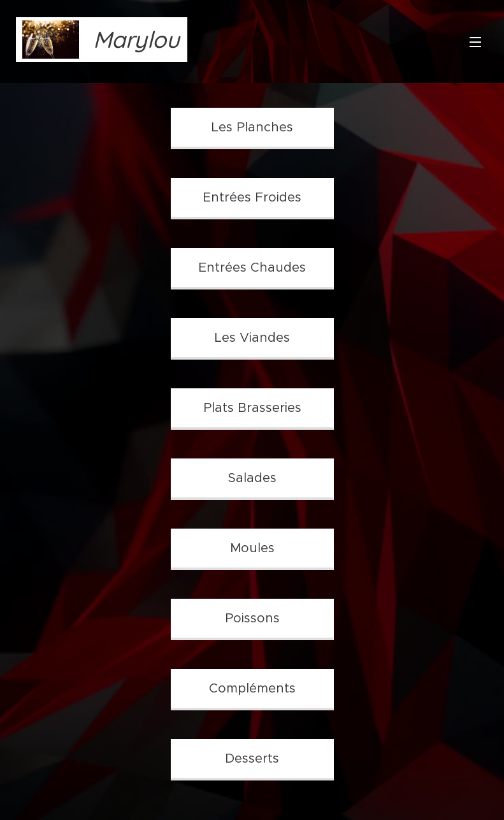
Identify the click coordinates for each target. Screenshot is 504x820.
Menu (475, 42)
